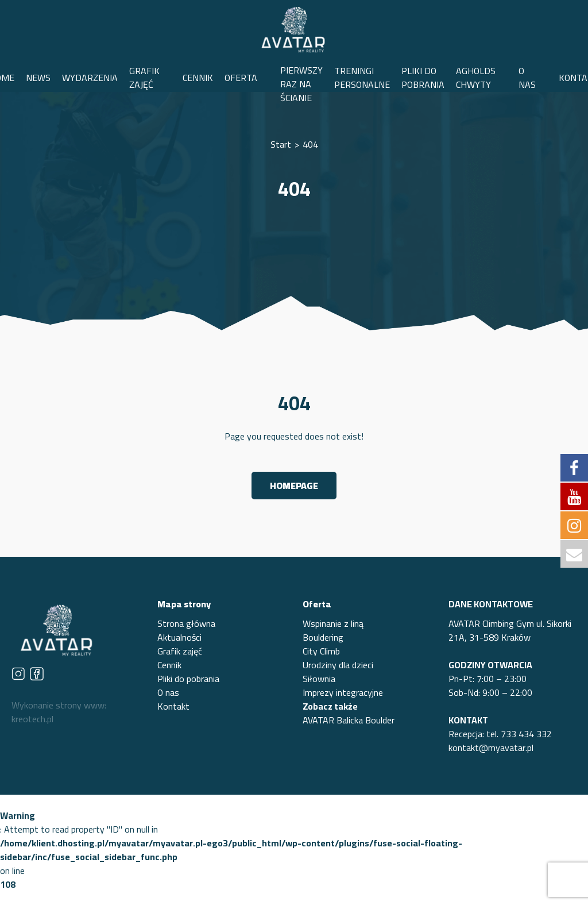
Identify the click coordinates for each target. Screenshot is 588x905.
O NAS (527, 78)
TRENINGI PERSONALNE (362, 78)
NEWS (38, 78)
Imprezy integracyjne (343, 692)
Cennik (169, 665)
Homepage (294, 486)
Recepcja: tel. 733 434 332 (500, 734)
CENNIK (198, 78)
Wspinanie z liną (333, 623)
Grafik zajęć (180, 651)
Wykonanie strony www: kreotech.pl (59, 712)
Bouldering (323, 637)
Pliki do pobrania (188, 679)
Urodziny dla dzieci (338, 665)
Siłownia (319, 679)
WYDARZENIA (90, 78)
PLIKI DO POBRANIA (423, 78)
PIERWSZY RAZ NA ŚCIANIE (301, 84)
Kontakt (173, 706)
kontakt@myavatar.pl (491, 748)
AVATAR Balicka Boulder (349, 720)
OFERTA (241, 78)
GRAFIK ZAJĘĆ (144, 78)
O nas (168, 692)
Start (281, 144)
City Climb (321, 651)
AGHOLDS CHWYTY (476, 78)
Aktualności (179, 637)
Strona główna (186, 623)
